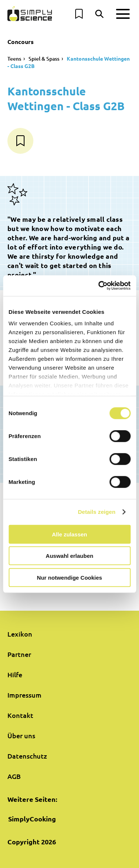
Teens (14, 59)
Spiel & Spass (44, 59)
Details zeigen (97, 512)
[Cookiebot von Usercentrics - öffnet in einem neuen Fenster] (99, 286)
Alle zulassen (69, 534)
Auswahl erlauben (69, 556)
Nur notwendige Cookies (70, 577)
